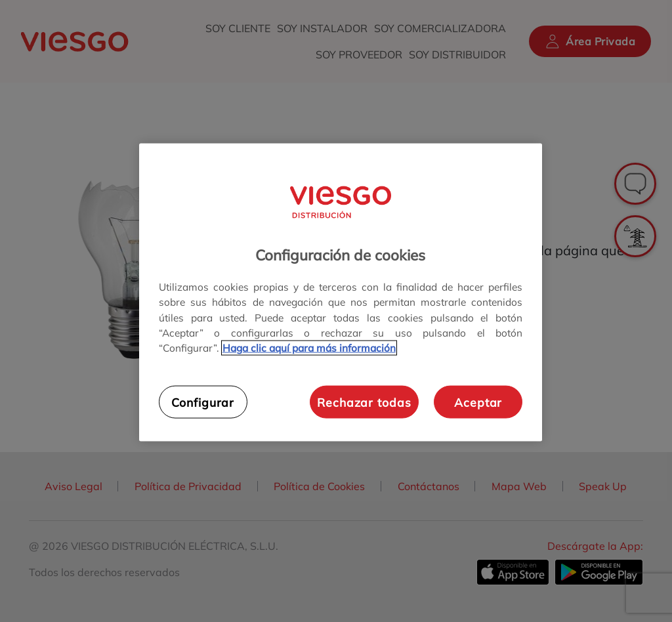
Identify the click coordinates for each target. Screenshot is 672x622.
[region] (341, 292)
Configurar (203, 402)
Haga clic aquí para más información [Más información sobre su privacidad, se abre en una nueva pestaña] (309, 347)
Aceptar (478, 402)
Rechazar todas (364, 402)
